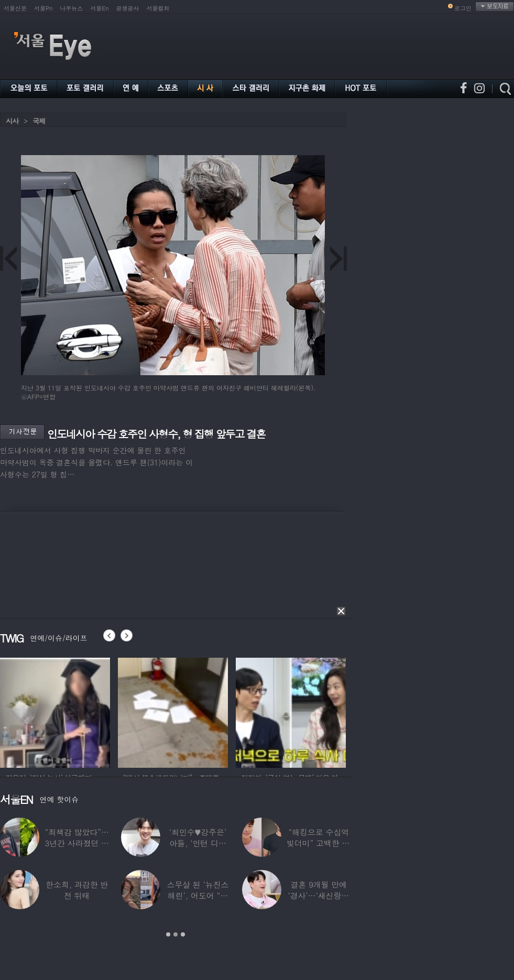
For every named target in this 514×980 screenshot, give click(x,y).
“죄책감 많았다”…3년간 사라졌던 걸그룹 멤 (77, 843)
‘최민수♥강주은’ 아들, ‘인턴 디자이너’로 (198, 843)
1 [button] (168, 934)
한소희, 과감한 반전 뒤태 (77, 890)
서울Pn (43, 8)
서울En (99, 8)
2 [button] (176, 934)
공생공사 (128, 8)
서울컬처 (158, 8)
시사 (12, 121)
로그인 (463, 8)
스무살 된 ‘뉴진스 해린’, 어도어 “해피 (198, 895)
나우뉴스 (71, 8)
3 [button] (183, 934)
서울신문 (15, 8)
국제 (39, 121)
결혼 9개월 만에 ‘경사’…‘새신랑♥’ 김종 (319, 895)
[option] (55, 711)
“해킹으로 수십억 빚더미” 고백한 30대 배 (319, 843)
